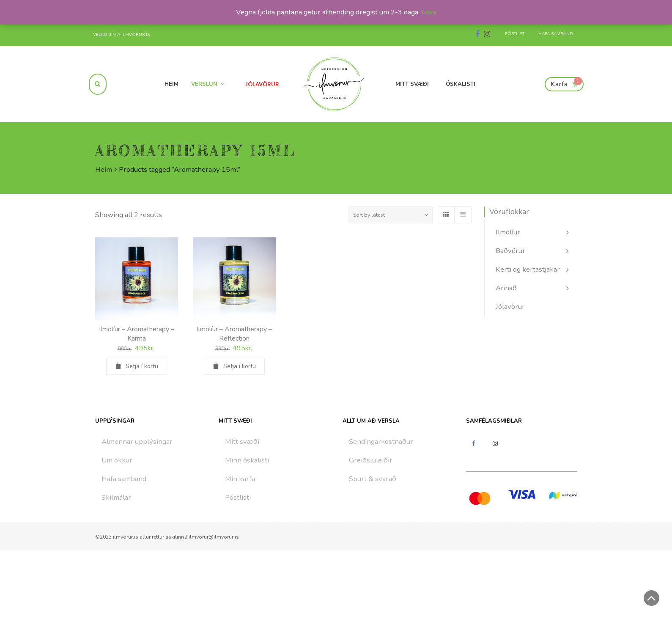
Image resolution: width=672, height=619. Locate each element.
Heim (104, 169)
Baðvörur (510, 251)
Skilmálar (116, 497)
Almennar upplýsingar (137, 442)
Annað (506, 288)
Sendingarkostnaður (381, 442)
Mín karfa (240, 479)
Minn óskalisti (247, 460)
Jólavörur (510, 307)
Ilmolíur (508, 232)
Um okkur (117, 460)
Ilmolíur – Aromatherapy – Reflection (234, 334)
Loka (429, 12)
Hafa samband (124, 479)
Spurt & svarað (373, 479)
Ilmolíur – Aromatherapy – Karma (137, 334)
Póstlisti (238, 497)
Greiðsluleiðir (371, 460)
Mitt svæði (242, 442)
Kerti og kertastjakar (528, 269)
